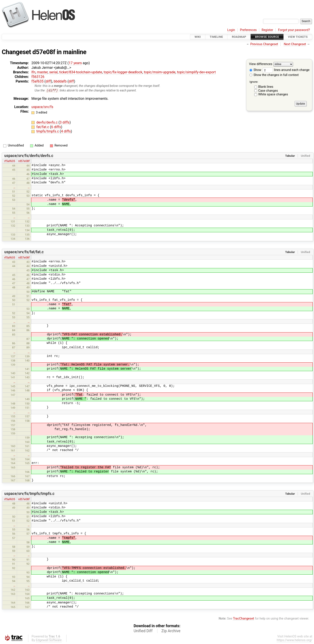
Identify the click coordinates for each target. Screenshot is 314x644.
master (42, 72)
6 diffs (56, 127)
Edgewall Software (49, 640)
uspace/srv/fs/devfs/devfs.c (29, 156)
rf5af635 (10, 161)
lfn (33, 72)
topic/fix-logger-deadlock (123, 72)
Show (255, 70)
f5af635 (38, 81)
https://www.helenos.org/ (294, 640)
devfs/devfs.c (47, 123)
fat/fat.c (43, 127)
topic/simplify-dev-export (196, 72)
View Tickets (298, 37)
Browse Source (267, 37)
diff (48, 81)
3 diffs (65, 123)
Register (267, 30)
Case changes (268, 91)
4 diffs (66, 132)
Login (231, 30)
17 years (75, 63)
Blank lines (266, 87)
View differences (261, 64)
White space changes (273, 94)
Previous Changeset (264, 44)
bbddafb (60, 81)
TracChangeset (243, 619)
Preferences (248, 30)
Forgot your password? (294, 30)
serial (54, 72)
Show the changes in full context (274, 75)
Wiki (198, 37)
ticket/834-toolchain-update (81, 72)
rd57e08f (24, 161)
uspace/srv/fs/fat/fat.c (24, 252)
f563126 (38, 77)
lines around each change (286, 70)
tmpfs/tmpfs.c (48, 132)
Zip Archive (171, 631)
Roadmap (239, 37)
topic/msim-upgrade (160, 72)
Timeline (216, 37)
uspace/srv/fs (42, 107)
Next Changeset (295, 44)
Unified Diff (143, 631)
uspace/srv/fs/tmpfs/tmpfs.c (29, 494)
